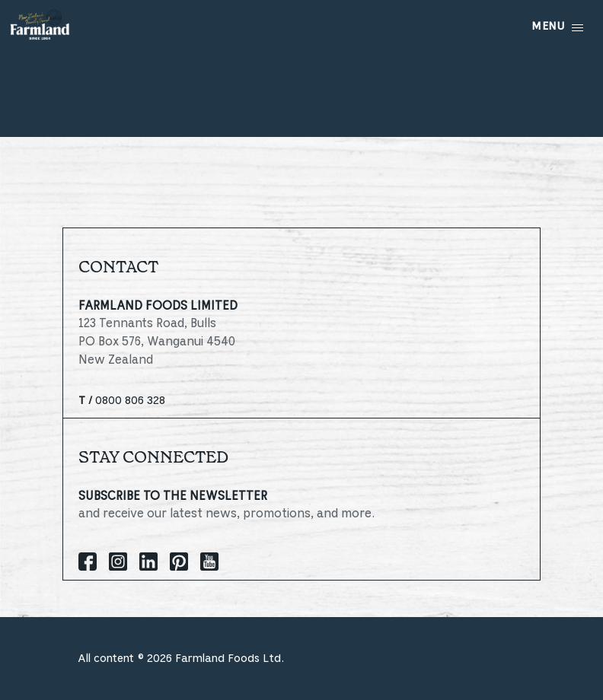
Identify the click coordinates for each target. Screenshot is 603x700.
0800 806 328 (122, 401)
